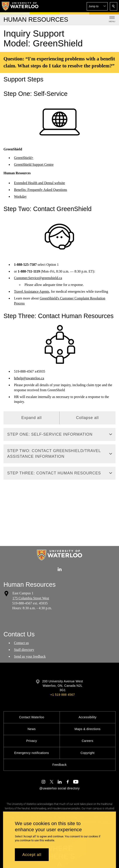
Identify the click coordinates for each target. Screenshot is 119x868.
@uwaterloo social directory (59, 788)
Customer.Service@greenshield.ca (38, 278)
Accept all (32, 855)
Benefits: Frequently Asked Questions (41, 190)
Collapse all (87, 418)
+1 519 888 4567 (62, 695)
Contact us (21, 643)
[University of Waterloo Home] (20, 6)
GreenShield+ (24, 158)
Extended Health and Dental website (40, 183)
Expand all (32, 418)
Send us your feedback (30, 656)
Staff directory (24, 650)
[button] (97, 6)
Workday (20, 196)
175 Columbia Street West (31, 598)
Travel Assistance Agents (32, 292)
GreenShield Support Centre (34, 165)
